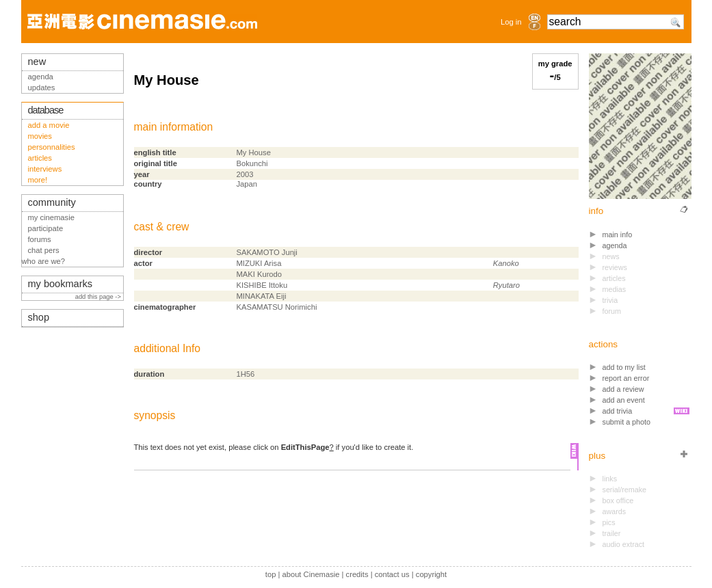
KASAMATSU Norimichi (277, 307)
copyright (431, 574)
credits (357, 574)
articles (40, 158)
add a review (623, 389)
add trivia (618, 411)
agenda (615, 245)
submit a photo (627, 422)
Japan (247, 184)
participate (46, 228)
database (46, 110)
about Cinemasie (311, 574)
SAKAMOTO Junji (267, 252)
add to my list (624, 367)
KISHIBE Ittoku (262, 285)
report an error (626, 378)
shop (39, 317)
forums (40, 239)
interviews (45, 169)
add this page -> (99, 297)
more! (38, 180)
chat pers (44, 250)
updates (42, 88)
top (271, 574)
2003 (245, 174)
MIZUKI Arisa (259, 263)
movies (40, 136)
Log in (511, 22)
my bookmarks (61, 284)
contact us (392, 574)
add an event (624, 400)
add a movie (49, 125)
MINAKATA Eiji (262, 296)
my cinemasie (51, 217)
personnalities (52, 147)
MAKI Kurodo (260, 274)
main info (618, 235)
